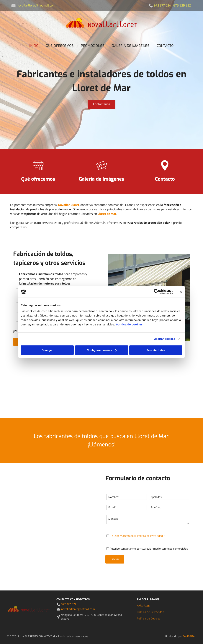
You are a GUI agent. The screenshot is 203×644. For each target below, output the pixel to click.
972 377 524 (162, 5)
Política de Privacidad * (151, 536)
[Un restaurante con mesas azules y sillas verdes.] (77, 388)
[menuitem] (34, 46)
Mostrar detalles (164, 339)
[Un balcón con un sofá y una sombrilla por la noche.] (26, 388)
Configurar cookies (102, 350)
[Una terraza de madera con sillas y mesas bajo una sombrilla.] (177, 388)
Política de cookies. (130, 324)
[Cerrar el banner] (181, 292)
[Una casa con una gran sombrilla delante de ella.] (127, 388)
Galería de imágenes (101, 179)
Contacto (165, 179)
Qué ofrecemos (38, 179)
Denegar (47, 350)
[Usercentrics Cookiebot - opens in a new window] (157, 292)
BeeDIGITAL (189, 636)
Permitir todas (156, 350)
